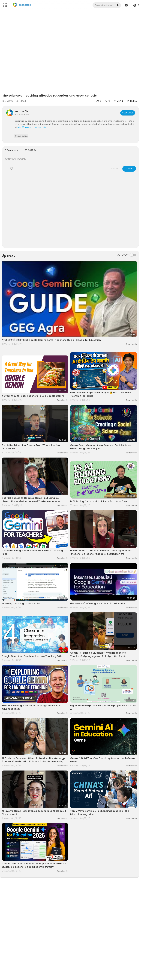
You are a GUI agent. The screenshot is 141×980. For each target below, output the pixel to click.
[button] (135, 5)
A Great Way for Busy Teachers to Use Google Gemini (33, 396)
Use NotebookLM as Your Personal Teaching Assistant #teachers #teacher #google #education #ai (101, 552)
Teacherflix (21, 111)
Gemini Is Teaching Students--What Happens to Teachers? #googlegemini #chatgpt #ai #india (98, 654)
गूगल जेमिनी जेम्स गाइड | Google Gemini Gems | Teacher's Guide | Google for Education (51, 340)
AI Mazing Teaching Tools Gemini (21, 604)
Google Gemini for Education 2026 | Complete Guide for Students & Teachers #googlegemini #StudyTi (34, 865)
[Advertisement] (70, 212)
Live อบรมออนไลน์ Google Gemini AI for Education (98, 604)
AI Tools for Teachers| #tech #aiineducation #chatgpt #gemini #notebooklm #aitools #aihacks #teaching (34, 760)
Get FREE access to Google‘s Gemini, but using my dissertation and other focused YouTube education (31, 500)
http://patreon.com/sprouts (32, 127)
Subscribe (127, 113)
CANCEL (115, 169)
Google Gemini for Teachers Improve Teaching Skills (32, 656)
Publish (129, 169)
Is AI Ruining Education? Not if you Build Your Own (99, 501)
